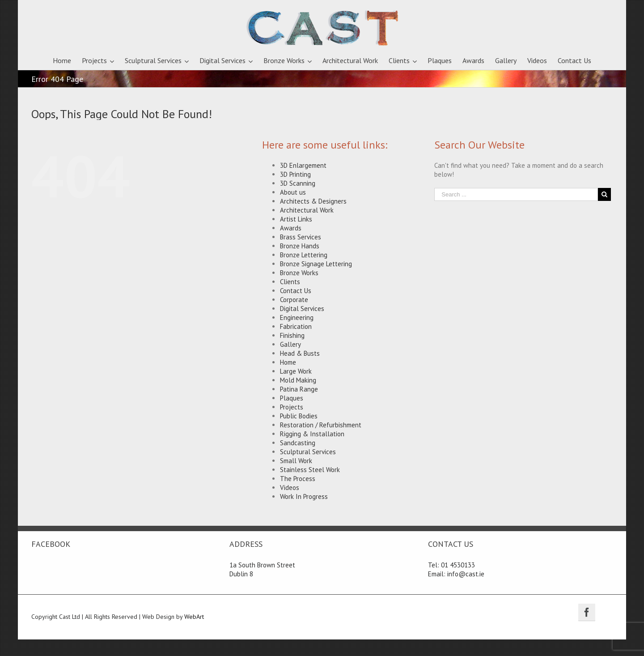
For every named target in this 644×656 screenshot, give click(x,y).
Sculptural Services (308, 452)
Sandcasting (298, 443)
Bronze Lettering (304, 255)
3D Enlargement (303, 165)
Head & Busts (300, 353)
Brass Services (301, 237)
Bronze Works (299, 273)
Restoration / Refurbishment (321, 425)
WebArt (194, 617)
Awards (291, 228)
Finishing (292, 335)
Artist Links (296, 219)
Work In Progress (304, 496)
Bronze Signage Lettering (316, 264)
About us (293, 192)
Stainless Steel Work (310, 470)
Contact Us (296, 291)
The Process (298, 479)
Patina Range (299, 389)
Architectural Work (307, 210)
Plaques (292, 398)
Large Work (296, 371)
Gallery (290, 344)
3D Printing (295, 174)
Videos (290, 488)
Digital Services (302, 309)
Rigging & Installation (312, 434)
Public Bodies (299, 416)
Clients (290, 282)
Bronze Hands (300, 246)
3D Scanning (298, 183)
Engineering (297, 317)
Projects (292, 407)
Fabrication (296, 326)
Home (288, 362)
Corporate (294, 300)
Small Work (296, 461)
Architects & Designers (313, 201)
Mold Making (298, 380)
